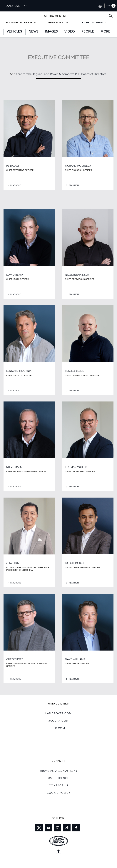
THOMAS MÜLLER (76, 467)
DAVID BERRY (15, 275)
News (34, 32)
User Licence (58, 778)
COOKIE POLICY (58, 793)
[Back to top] (58, 852)
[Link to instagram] (58, 828)
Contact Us (59, 785)
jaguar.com (59, 721)
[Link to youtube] (48, 828)
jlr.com (59, 728)
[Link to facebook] (76, 828)
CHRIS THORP (15, 659)
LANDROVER (16, 6)
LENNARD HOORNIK (19, 371)
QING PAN (13, 563)
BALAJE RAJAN (74, 563)
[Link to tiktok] (67, 828)
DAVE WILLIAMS (75, 659)
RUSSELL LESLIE (74, 371)
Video (70, 32)
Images (51, 32)
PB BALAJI (13, 166)
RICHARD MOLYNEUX (78, 166)
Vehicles (14, 32)
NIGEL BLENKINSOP (77, 275)
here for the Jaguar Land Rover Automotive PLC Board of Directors (61, 74)
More (105, 32)
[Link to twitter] (39, 828)
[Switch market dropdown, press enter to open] (100, 6)
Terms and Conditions (59, 770)
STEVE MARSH (15, 467)
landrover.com (58, 713)
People (88, 32)
